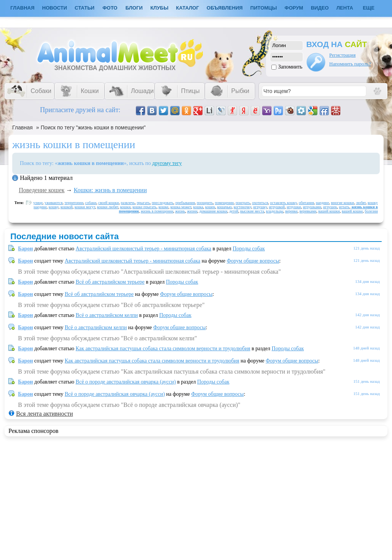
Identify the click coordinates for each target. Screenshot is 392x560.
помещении (224, 203)
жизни (192, 211)
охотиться (260, 203)
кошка (198, 207)
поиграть (243, 203)
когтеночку (242, 207)
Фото (110, 8)
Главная (22, 127)
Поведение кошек (42, 190)
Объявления (225, 8)
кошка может (181, 207)
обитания (306, 203)
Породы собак (249, 249)
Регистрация (342, 55)
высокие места (252, 211)
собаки (91, 203)
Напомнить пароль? (350, 64)
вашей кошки (329, 211)
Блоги (134, 8)
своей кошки (109, 203)
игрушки (294, 207)
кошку (54, 207)
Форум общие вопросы (253, 261)
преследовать (163, 203)
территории (74, 203)
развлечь (128, 203)
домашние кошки (213, 211)
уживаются (53, 203)
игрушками (312, 207)
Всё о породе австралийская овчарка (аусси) (126, 382)
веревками (308, 211)
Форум (294, 8)
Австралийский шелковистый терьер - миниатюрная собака (144, 249)
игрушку (260, 207)
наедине (322, 203)
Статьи (85, 8)
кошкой (67, 207)
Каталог (188, 8)
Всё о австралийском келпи (107, 315)
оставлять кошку (283, 203)
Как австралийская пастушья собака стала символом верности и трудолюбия (163, 349)
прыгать (143, 203)
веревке (291, 211)
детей (234, 211)
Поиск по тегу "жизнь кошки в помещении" (93, 127)
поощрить (205, 203)
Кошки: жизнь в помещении (110, 190)
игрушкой (277, 207)
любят (361, 203)
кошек (210, 207)
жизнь (180, 211)
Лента (345, 8)
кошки (125, 207)
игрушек (330, 207)
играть (344, 207)
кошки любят (107, 207)
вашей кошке (352, 211)
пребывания (185, 203)
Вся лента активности (44, 414)
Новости (55, 8)
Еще (369, 8)
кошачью (224, 207)
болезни (371, 211)
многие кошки (342, 203)
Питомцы (264, 8)
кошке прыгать (145, 207)
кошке (163, 207)
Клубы (159, 8)
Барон (25, 249)
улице (38, 203)
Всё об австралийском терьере (110, 282)
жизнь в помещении (157, 211)
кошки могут (85, 207)
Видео (320, 8)
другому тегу (167, 163)
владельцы (275, 211)
